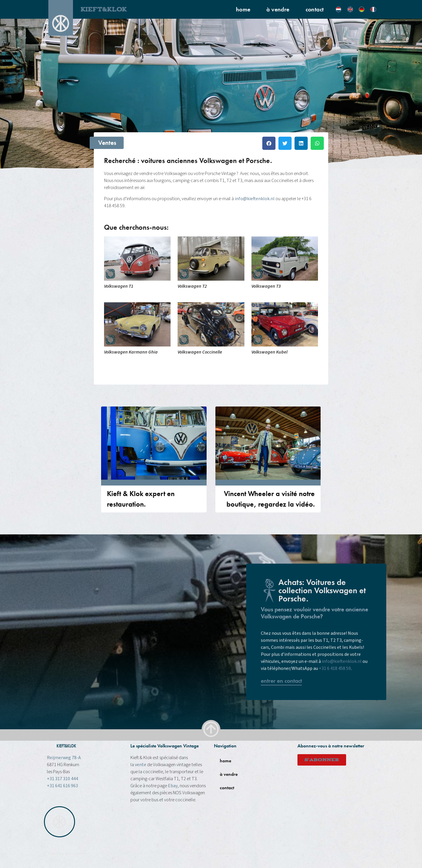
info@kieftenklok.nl (255, 199)
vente (141, 765)
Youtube (300, 853)
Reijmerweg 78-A (64, 758)
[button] (269, 143)
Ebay (173, 786)
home (243, 9)
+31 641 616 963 (62, 786)
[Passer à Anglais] (350, 9)
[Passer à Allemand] (362, 9)
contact (315, 9)
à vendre (278, 9)
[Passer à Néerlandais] (338, 9)
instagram (278, 853)
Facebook (255, 853)
